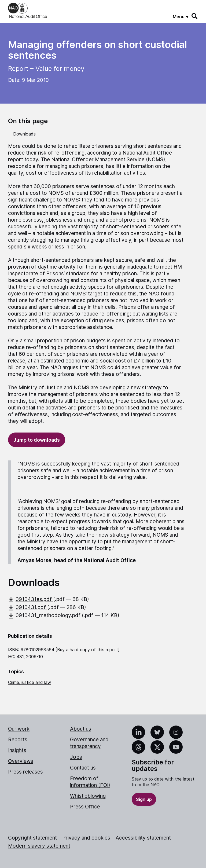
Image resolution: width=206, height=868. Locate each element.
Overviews (21, 761)
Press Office (85, 807)
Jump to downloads (37, 440)
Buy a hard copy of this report (88, 650)
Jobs (76, 757)
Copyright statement (32, 838)
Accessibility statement (143, 838)
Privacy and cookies (86, 838)
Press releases (25, 772)
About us (81, 729)
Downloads (24, 134)
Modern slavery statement (39, 846)
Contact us (83, 768)
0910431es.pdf (31, 599)
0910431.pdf (28, 607)
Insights (17, 750)
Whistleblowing (88, 796)
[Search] (195, 16)
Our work (19, 729)
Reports (18, 740)
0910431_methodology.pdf (45, 615)
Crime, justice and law (30, 682)
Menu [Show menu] (179, 17)
